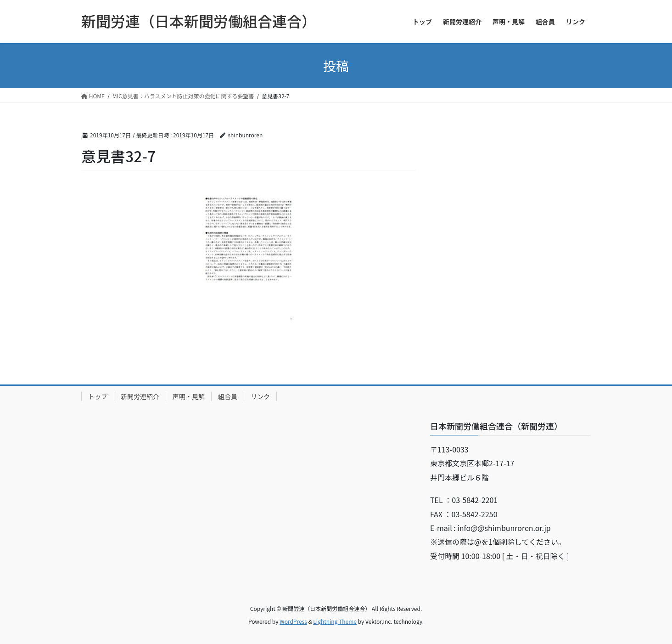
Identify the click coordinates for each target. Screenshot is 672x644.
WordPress (293, 621)
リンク (260, 396)
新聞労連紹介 (140, 396)
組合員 (228, 396)
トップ (98, 396)
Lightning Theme (335, 621)
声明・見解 (189, 396)
